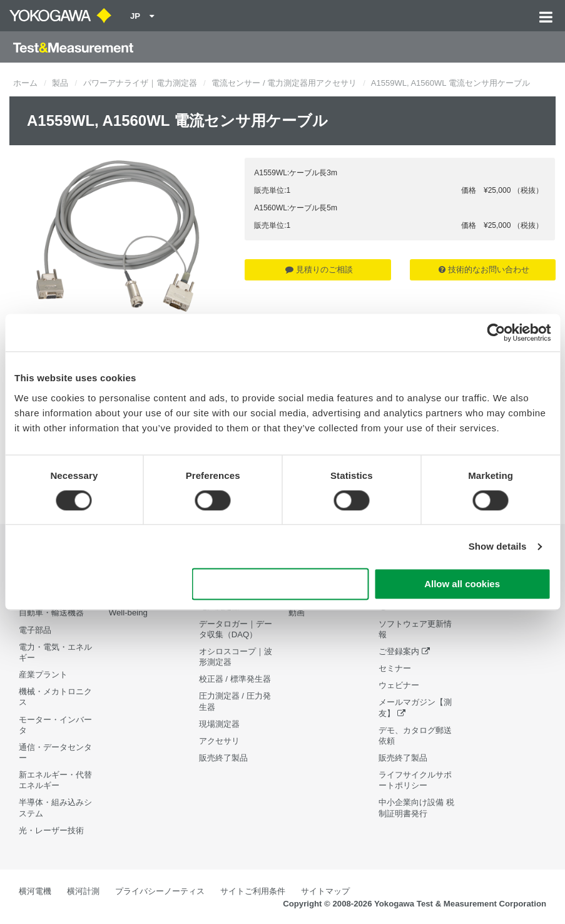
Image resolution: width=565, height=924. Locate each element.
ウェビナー (399, 685)
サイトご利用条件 (253, 891)
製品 (60, 83)
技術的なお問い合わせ (484, 269)
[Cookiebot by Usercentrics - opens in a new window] (496, 332)
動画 (297, 613)
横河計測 (83, 891)
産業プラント (43, 675)
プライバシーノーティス (160, 891)
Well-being (128, 613)
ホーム (25, 83)
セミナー (395, 668)
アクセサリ (219, 741)
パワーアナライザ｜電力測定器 (140, 83)
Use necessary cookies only (280, 584)
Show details (498, 546)
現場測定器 (219, 724)
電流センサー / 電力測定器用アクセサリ (284, 83)
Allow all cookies (462, 584)
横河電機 (35, 891)
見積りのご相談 (319, 269)
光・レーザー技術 (51, 830)
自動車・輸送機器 (51, 613)
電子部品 (35, 630)
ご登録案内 (399, 651)
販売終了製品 (223, 758)
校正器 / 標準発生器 (235, 679)
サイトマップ (325, 891)
